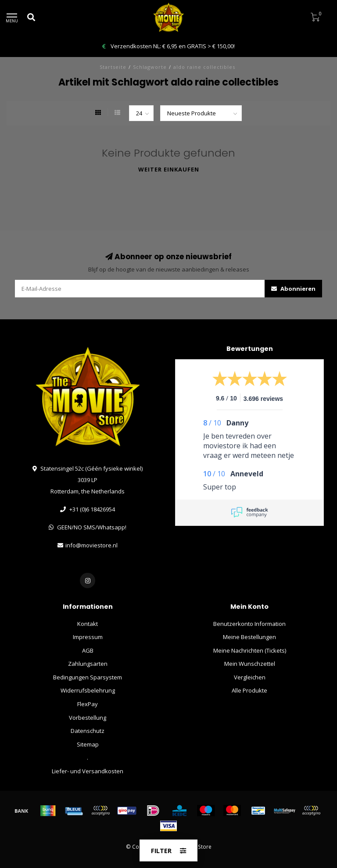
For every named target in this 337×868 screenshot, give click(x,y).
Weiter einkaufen (169, 169)
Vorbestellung (88, 718)
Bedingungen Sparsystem (88, 677)
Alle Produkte (249, 690)
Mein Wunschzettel (250, 664)
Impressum (88, 637)
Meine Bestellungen (249, 637)
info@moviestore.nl (91, 545)
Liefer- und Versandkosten (88, 771)
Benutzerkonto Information (249, 624)
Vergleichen (250, 677)
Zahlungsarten (88, 664)
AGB (88, 650)
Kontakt (88, 624)
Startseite (113, 67)
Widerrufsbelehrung (88, 690)
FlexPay (88, 704)
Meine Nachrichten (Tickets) (250, 650)
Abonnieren (293, 289)
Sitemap (88, 744)
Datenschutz (88, 731)
